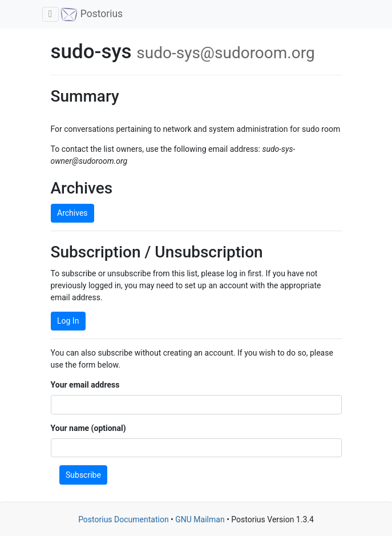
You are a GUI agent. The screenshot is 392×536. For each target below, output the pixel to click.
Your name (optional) (88, 428)
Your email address (85, 385)
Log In (68, 321)
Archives (72, 213)
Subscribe (83, 475)
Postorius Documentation (124, 519)
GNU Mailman (200, 519)
